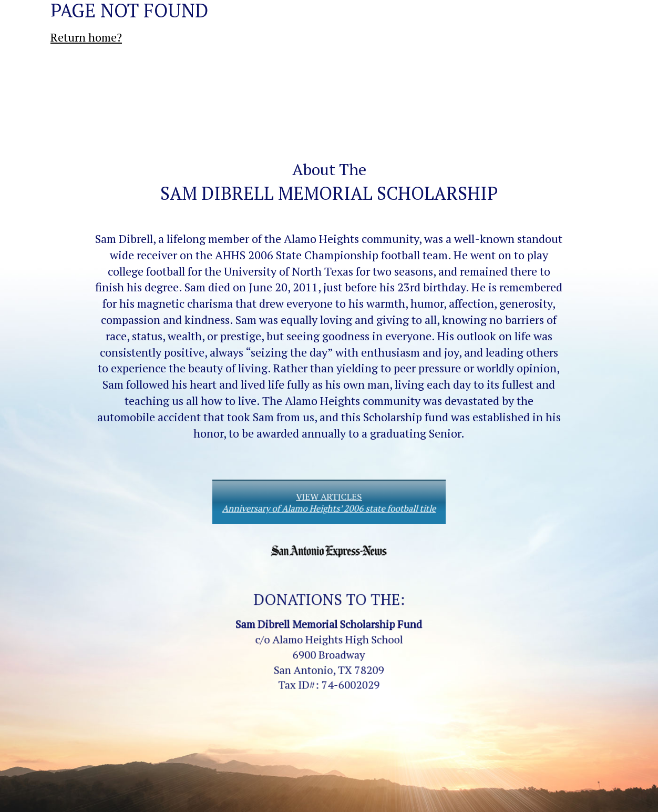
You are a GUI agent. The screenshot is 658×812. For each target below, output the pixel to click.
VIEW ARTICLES (329, 503)
